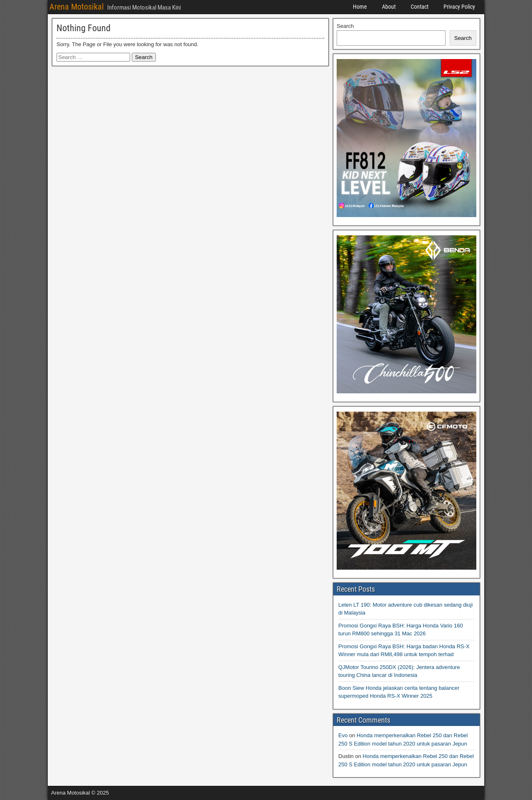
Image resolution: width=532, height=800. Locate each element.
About (389, 7)
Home (360, 7)
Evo (343, 735)
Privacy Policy (459, 7)
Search (345, 26)
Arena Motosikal (77, 7)
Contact (420, 7)
